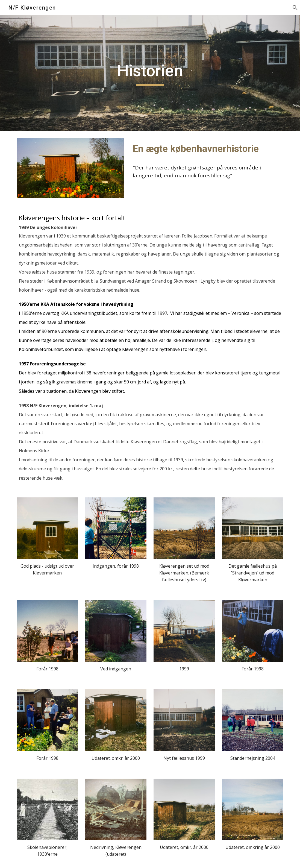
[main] (150, 73)
